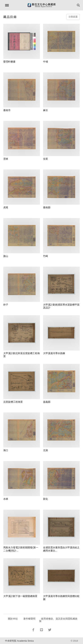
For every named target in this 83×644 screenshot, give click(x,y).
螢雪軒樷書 (9, 62)
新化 (45, 499)
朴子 (6, 305)
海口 (6, 450)
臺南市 (7, 110)
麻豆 (45, 110)
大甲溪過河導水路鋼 (54, 353)
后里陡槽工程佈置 (13, 402)
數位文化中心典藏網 (41, 5)
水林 (6, 499)
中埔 (45, 62)
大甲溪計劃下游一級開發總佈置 (20, 596)
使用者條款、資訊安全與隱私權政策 (58, 620)
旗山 (6, 256)
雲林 (6, 159)
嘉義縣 (47, 402)
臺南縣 (47, 207)
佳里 (45, 159)
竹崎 (45, 256)
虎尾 (6, 207)
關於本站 (13, 619)
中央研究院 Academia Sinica (19, 641)
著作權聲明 (29, 619)
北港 (45, 450)
